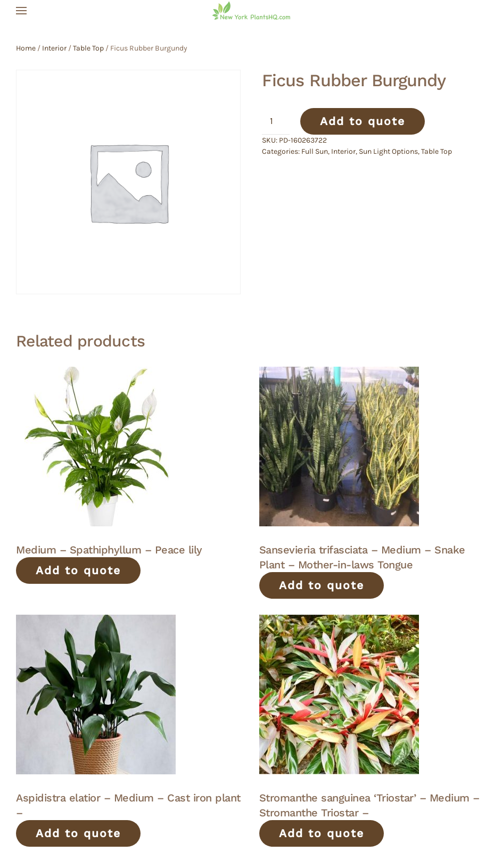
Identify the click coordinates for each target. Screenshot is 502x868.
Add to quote (363, 121)
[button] (21, 11)
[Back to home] (251, 11)
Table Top (88, 48)
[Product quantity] (276, 121)
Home (26, 48)
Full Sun (315, 151)
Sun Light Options (388, 151)
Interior (54, 48)
